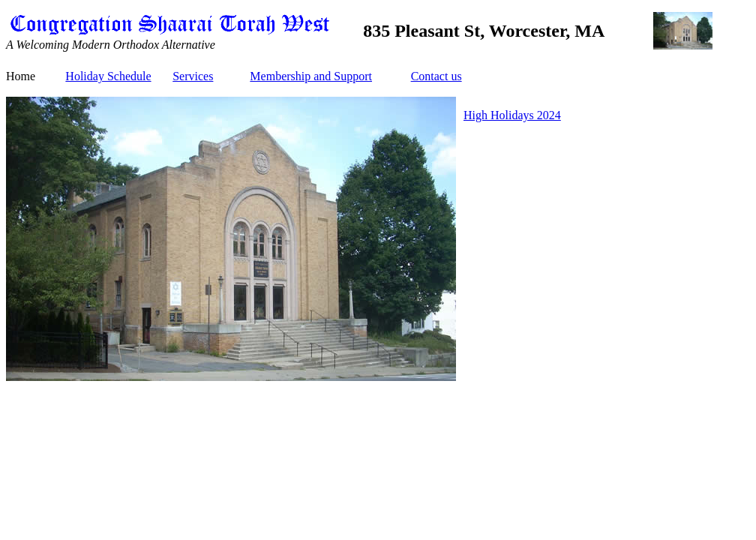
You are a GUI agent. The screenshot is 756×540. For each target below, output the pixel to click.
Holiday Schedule (108, 76)
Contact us (436, 76)
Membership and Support (311, 76)
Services (193, 76)
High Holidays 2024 (512, 115)
